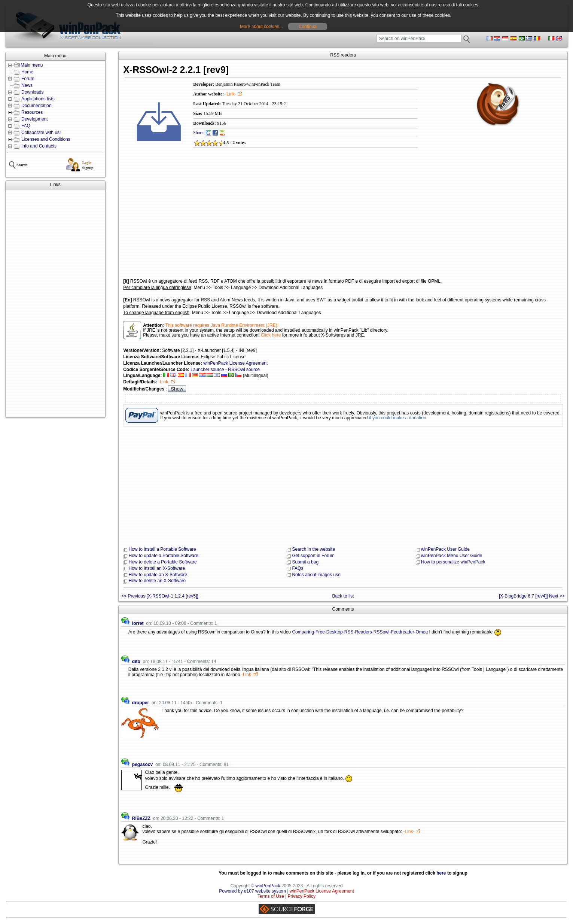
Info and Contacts (39, 146)
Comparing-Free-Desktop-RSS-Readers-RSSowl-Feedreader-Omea (360, 632)
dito (136, 662)
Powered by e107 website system (252, 891)
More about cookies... (261, 27)
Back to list (343, 596)
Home (27, 72)
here (441, 873)
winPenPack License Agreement (235, 363)
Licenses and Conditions (46, 139)
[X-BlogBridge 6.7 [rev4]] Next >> (532, 596)
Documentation (36, 106)
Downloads (32, 92)
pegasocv (142, 765)
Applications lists (38, 99)
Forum (28, 79)
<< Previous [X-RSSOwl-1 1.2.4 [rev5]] (160, 596)
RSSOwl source (244, 370)
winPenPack (268, 886)
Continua (308, 27)
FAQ (26, 126)
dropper (141, 703)
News (27, 85)
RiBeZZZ (141, 818)
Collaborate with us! (41, 133)
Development (35, 119)
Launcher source (207, 370)
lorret (138, 623)
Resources (32, 112)
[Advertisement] (55, 303)
